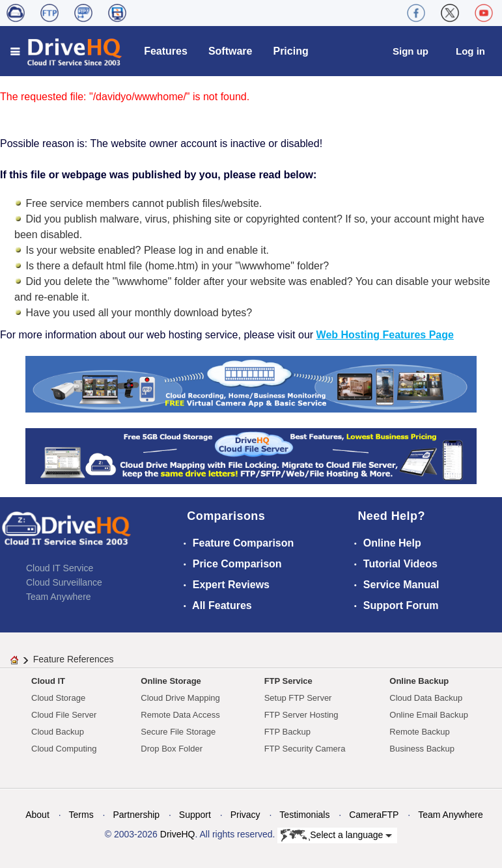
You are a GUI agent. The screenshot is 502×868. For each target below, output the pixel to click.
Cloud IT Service (60, 568)
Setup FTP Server (298, 698)
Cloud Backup (58, 732)
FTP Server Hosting (301, 715)
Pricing (290, 51)
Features (166, 51)
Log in (470, 51)
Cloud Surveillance (64, 582)
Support (195, 815)
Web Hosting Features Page (385, 335)
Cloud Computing (64, 749)
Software (230, 51)
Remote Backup (420, 732)
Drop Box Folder (172, 749)
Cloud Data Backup (426, 698)
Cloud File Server (64, 715)
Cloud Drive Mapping (180, 698)
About (37, 815)
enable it (246, 250)
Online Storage (171, 681)
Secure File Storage (178, 732)
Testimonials (304, 815)
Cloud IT (48, 681)
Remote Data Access (180, 715)
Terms (81, 815)
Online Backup (419, 681)
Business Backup (422, 749)
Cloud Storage (58, 698)
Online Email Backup (429, 715)
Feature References (74, 659)
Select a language (336, 835)
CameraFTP (374, 815)
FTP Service (288, 681)
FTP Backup (287, 732)
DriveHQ (178, 834)
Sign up (411, 51)
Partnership (136, 815)
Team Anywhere (59, 597)
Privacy (245, 815)
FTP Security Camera (305, 749)
